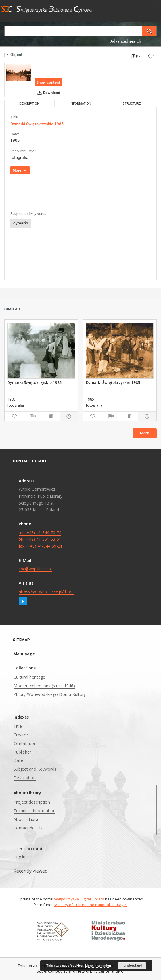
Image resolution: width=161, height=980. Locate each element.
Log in (20, 857)
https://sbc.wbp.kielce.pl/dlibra (46, 592)
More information (98, 966)
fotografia (19, 157)
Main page (24, 654)
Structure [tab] (132, 104)
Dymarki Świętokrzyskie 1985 (35, 382)
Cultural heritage (29, 677)
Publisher (22, 752)
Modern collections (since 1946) (44, 686)
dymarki (21, 223)
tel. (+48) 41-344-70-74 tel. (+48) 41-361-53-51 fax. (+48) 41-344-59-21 (41, 539)
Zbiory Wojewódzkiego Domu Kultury (50, 694)
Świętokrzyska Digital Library (79, 899)
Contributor (25, 743)
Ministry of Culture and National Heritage (91, 905)
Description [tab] (29, 104)
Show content (48, 82)
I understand (132, 966)
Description (25, 778)
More (145, 433)
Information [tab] (80, 104)
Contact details (28, 828)
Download (48, 93)
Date (18, 760)
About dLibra (26, 819)
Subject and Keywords (35, 769)
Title (18, 726)
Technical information (34, 811)
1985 (15, 140)
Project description (32, 802)
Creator (21, 735)
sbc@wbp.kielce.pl (35, 569)
